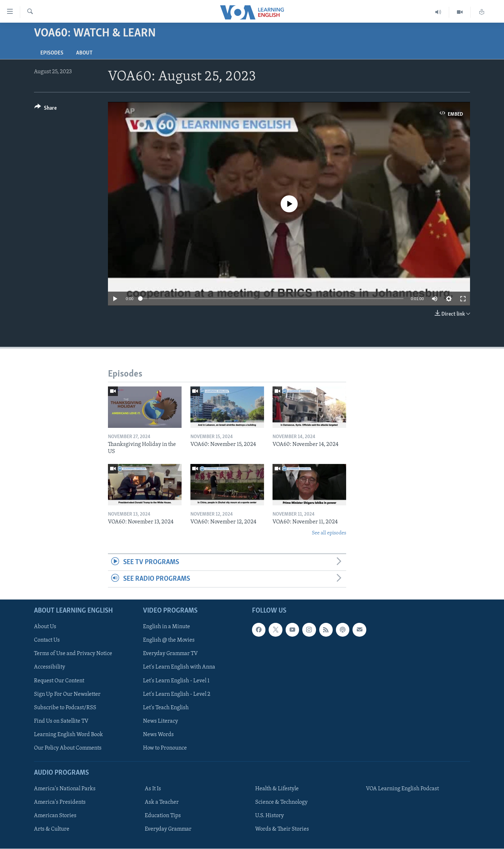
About (84, 53)
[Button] (45, 109)
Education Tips (163, 816)
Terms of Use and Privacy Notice (73, 654)
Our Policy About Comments (68, 748)
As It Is (153, 789)
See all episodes (329, 533)
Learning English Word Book (68, 735)
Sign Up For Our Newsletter (67, 694)
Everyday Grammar (168, 830)
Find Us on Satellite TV (61, 721)
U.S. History (270, 816)
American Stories (55, 816)
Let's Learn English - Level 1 (176, 681)
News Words (158, 735)
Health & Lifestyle (277, 789)
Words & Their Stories (282, 830)
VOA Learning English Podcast (402, 789)
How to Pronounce (165, 748)
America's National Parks (65, 789)
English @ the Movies (169, 641)
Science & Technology (281, 803)
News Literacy (161, 721)
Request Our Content (59, 681)
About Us (45, 627)
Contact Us (47, 641)
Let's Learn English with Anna (179, 667)
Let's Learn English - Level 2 (177, 694)
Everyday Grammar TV (170, 654)
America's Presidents (60, 803)
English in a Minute (167, 627)
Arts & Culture (52, 830)
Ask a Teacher (162, 803)
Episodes (52, 53)
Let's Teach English (166, 708)
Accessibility (50, 667)
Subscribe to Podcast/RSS (65, 708)
